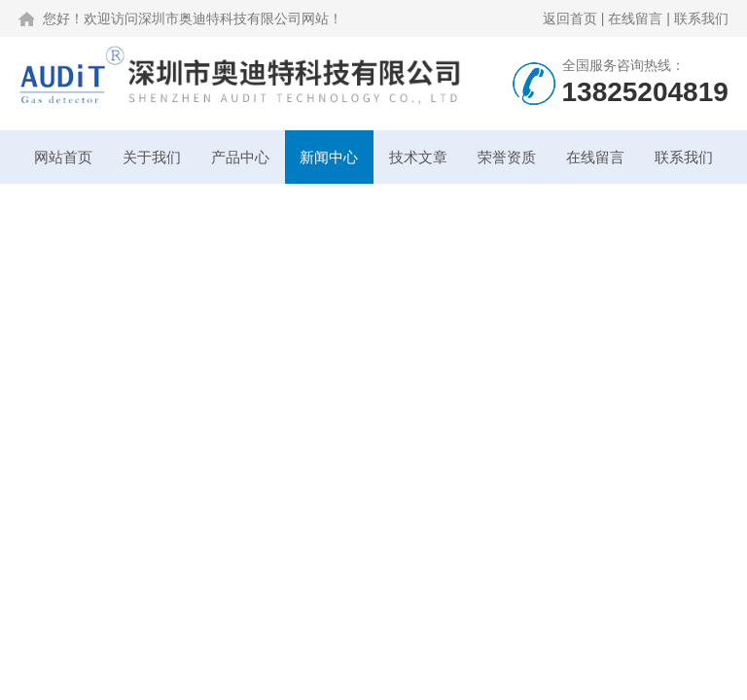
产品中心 (240, 157)
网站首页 (63, 157)
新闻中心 (329, 157)
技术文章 (418, 157)
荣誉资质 (507, 157)
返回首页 (570, 18)
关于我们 (152, 157)
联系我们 (701, 18)
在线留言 (635, 18)
